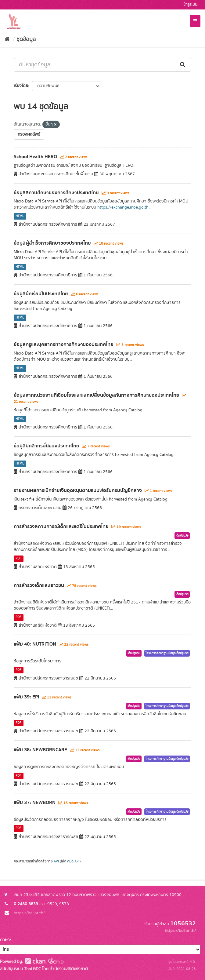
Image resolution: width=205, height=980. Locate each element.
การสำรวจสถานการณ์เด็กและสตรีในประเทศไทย (61, 526)
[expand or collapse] (195, 21)
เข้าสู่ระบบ (190, 5)
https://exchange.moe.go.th (123, 207)
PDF (18, 559)
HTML (20, 216)
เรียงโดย (21, 86)
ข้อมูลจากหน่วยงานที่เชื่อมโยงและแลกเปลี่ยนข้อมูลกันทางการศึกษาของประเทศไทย (97, 395)
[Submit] (183, 65)
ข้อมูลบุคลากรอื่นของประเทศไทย (47, 446)
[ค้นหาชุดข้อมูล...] (94, 65)
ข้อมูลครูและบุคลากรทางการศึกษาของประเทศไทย (64, 344)
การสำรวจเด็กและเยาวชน (39, 585)
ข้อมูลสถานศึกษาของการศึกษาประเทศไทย (56, 193)
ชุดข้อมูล (26, 39)
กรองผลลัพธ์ (29, 134)
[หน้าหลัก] (7, 39)
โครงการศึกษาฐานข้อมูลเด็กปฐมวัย (167, 653)
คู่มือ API (73, 861)
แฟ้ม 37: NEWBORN (35, 803)
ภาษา (5, 940)
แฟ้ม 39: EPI (26, 697)
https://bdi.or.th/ (29, 913)
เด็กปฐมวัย (182, 536)
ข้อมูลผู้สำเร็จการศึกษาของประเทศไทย (52, 243)
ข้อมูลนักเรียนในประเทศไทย (41, 294)
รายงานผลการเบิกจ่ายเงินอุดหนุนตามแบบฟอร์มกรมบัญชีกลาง (78, 490)
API (56, 861)
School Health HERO (35, 157)
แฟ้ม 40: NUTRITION (35, 644)
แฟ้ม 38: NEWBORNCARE (40, 750)
